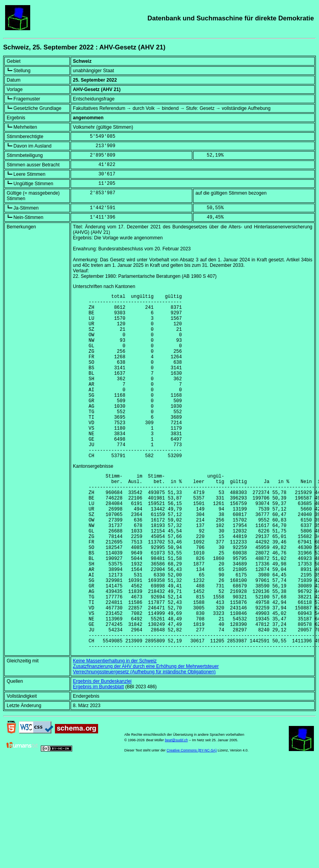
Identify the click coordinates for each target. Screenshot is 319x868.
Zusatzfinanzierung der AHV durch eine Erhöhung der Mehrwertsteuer (146, 739)
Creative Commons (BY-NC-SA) (192, 823)
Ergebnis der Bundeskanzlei (102, 754)
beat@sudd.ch (176, 813)
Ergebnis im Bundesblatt (98, 760)
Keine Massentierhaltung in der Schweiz (115, 734)
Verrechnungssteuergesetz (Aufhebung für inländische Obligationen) (144, 745)
